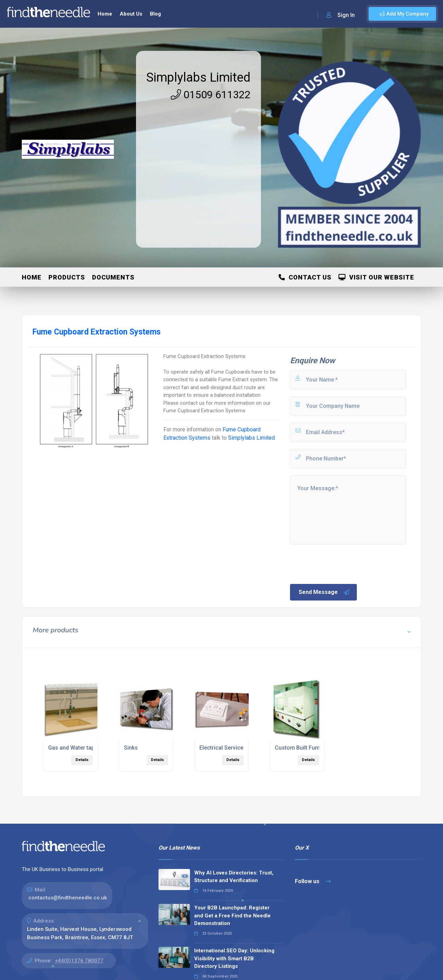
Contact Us (305, 277)
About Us (131, 14)
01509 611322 (211, 95)
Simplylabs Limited (198, 77)
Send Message (324, 592)
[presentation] (342, 564)
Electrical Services (223, 748)
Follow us (313, 881)
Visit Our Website (376, 277)
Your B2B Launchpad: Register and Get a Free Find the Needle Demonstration (232, 915)
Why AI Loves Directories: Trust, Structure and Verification (234, 877)
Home (105, 14)
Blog (155, 14)
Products (67, 277)
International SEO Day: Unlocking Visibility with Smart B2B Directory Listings (234, 958)
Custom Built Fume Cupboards (314, 748)
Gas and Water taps (73, 748)
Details (82, 760)
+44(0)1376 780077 (79, 961)
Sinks (131, 748)
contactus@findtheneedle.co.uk (68, 898)
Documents (113, 277)
